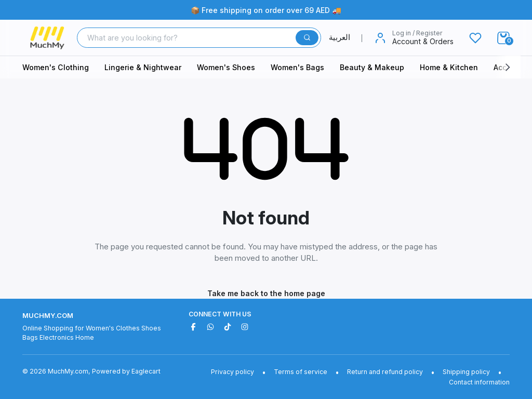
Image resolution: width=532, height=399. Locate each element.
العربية (346, 37)
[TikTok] (228, 327)
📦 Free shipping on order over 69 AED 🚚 (266, 10)
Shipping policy (466, 372)
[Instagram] (245, 327)
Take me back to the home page (266, 293)
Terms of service (301, 372)
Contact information (479, 382)
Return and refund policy (385, 372)
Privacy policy (232, 372)
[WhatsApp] (210, 327)
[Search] (188, 38)
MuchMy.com (48, 315)
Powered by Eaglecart (126, 371)
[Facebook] (193, 327)
